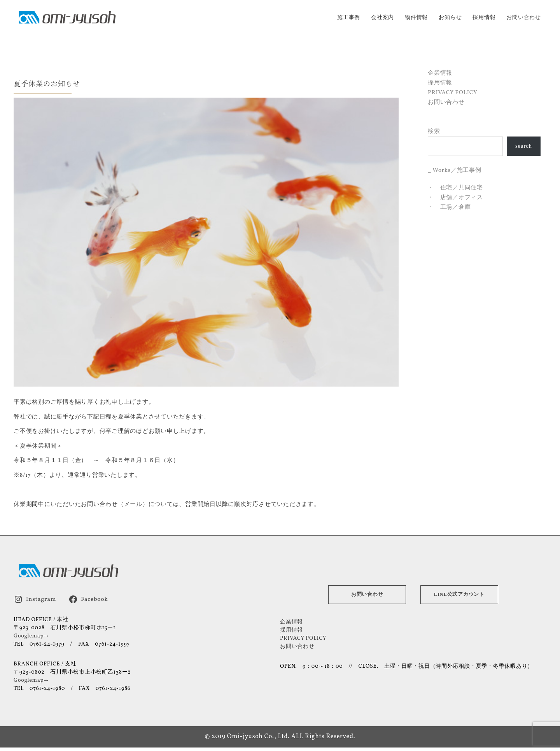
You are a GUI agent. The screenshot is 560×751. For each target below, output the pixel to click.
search (524, 146)
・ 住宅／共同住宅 (455, 188)
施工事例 (349, 18)
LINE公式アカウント (459, 594)
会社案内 (382, 18)
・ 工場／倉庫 (449, 207)
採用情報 (484, 18)
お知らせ (450, 18)
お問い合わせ (524, 18)
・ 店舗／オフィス (455, 197)
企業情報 (440, 73)
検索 (434, 131)
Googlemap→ (31, 636)
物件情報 (416, 18)
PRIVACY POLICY (452, 92)
